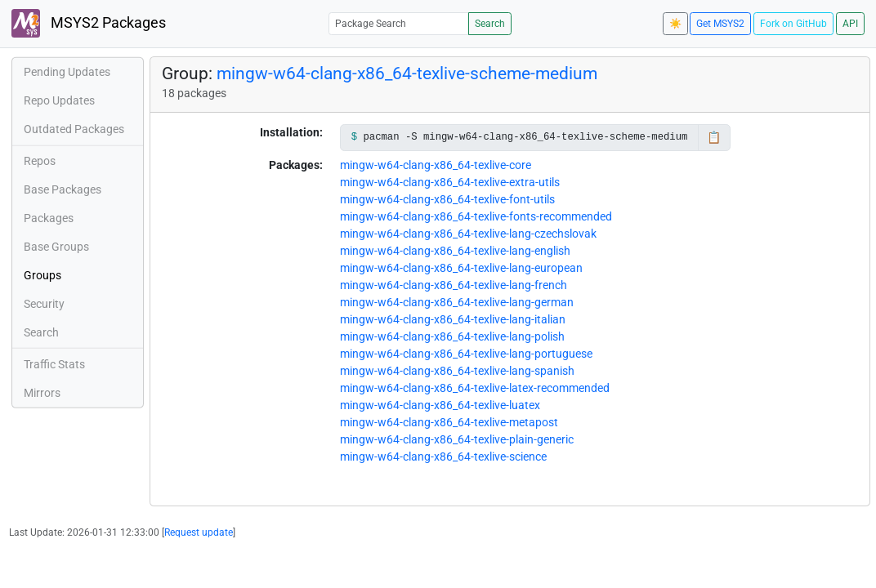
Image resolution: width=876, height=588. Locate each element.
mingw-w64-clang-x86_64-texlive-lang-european (461, 268)
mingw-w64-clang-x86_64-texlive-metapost (449, 422)
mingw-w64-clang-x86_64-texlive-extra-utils (450, 182)
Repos (40, 161)
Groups (42, 275)
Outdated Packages (74, 129)
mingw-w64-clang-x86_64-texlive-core (436, 165)
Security (44, 304)
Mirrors (42, 393)
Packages (49, 218)
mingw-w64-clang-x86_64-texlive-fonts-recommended (476, 216)
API (850, 24)
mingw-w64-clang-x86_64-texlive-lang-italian (453, 319)
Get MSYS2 (720, 24)
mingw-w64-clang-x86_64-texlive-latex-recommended (475, 388)
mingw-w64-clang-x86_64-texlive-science (443, 457)
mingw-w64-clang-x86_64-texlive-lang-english (455, 251)
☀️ (675, 24)
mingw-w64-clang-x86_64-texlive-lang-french (454, 285)
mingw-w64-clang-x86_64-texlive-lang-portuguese (466, 354)
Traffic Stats (54, 364)
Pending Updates (67, 72)
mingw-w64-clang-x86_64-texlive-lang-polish (452, 336)
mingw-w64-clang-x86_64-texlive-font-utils (447, 199)
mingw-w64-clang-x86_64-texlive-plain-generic (457, 439)
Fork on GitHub (793, 24)
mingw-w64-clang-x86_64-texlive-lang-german (457, 302)
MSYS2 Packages (89, 23)
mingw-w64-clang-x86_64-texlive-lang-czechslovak (468, 234)
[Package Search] (399, 23)
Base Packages (63, 189)
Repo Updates (59, 100)
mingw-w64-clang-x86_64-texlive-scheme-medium (407, 73)
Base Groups (56, 247)
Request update (199, 532)
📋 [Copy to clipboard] (714, 137)
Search (490, 24)
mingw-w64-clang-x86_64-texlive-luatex (440, 405)
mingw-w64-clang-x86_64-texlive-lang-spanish (457, 371)
